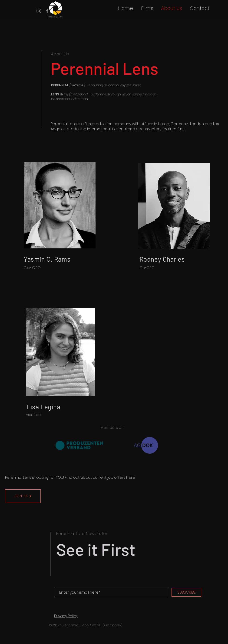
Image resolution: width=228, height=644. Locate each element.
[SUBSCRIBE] (186, 592)
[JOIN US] (23, 496)
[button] (147, 8)
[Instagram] (39, 11)
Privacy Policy (66, 616)
